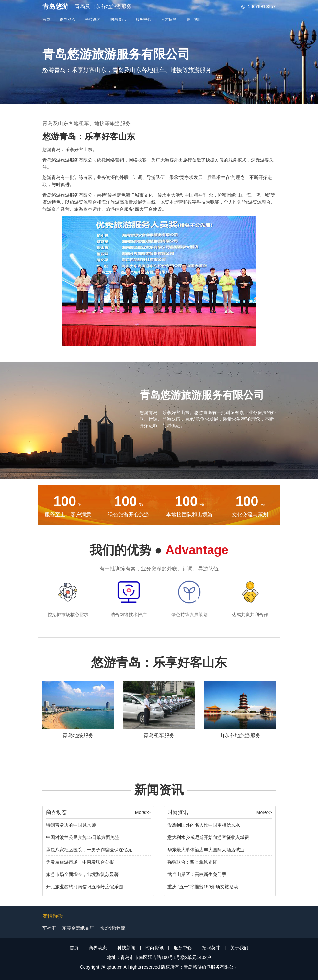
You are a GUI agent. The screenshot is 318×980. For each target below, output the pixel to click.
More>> (143, 812)
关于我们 (194, 19)
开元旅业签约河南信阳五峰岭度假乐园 (85, 887)
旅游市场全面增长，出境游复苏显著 (82, 874)
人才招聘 (169, 19)
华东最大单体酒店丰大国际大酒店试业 (206, 850)
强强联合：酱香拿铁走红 (192, 862)
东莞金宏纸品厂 (78, 928)
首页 (46, 19)
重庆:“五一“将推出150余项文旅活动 (203, 887)
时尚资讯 (118, 19)
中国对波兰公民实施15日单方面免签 (83, 837)
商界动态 (68, 19)
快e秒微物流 (113, 928)
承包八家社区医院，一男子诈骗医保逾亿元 (89, 850)
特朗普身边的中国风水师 (71, 825)
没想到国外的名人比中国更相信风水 (204, 825)
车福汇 (49, 928)
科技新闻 (93, 19)
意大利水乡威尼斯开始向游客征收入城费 (208, 837)
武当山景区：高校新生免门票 (197, 874)
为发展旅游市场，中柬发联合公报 (80, 862)
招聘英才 (211, 948)
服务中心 (143, 19)
